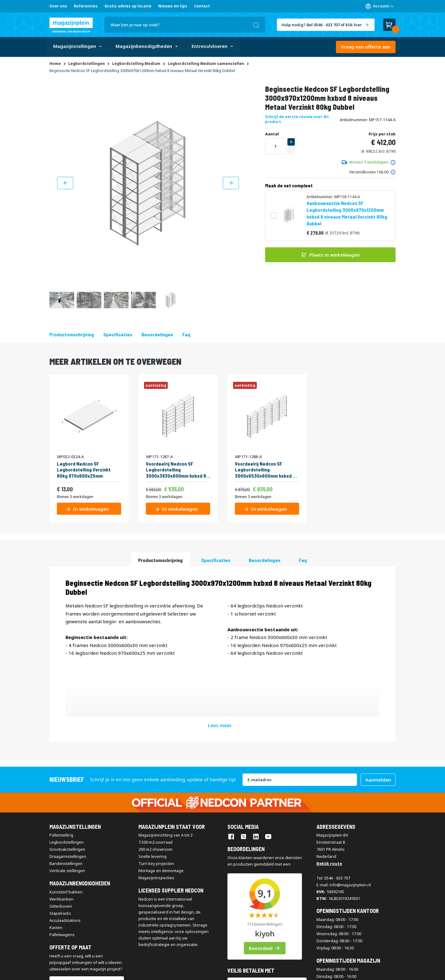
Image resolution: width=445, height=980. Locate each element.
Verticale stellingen (67, 799)
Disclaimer (127, 971)
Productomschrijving (72, 334)
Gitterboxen (61, 834)
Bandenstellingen (66, 791)
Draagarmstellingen (68, 784)
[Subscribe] (378, 707)
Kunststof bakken (66, 820)
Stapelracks (60, 841)
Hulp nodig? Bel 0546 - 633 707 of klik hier (322, 25)
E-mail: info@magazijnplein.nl (344, 813)
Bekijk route (329, 791)
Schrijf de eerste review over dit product (297, 119)
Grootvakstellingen (67, 777)
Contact (202, 6)
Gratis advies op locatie (128, 6)
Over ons (58, 6)
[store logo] (71, 25)
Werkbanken (61, 827)
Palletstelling (61, 763)
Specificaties (118, 334)
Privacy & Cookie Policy (162, 971)
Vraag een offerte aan (366, 47)
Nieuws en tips (173, 6)
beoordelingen (157, 334)
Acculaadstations (65, 848)
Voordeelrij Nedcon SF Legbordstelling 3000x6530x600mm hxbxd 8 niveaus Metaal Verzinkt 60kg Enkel (266, 470)
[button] (379, 6)
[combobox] (185, 25)
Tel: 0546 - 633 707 (333, 806)
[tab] (160, 559)
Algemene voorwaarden (71, 971)
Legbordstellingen (67, 770)
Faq (186, 334)
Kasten (56, 855)
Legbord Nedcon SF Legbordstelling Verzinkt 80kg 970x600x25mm (84, 469)
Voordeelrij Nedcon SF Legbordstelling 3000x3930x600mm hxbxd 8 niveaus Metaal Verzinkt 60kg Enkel (177, 470)
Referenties (86, 6)
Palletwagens (62, 862)
